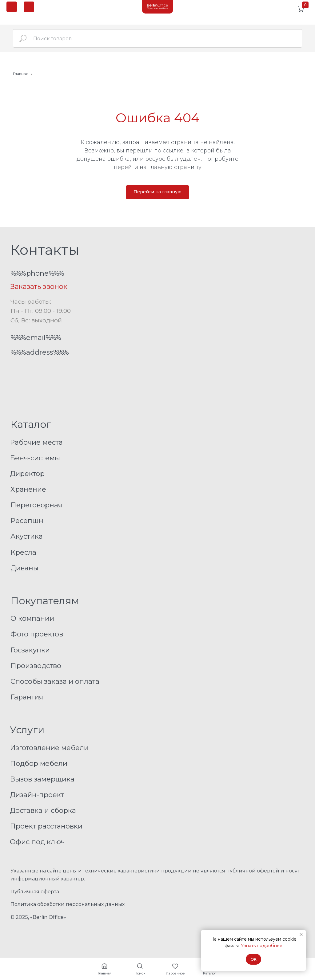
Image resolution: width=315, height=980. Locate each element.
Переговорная (36, 505)
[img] (157, 7)
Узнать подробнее (262, 946)
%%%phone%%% (37, 273)
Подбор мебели (39, 763)
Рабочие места (36, 442)
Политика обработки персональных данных (68, 904)
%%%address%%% (40, 352)
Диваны (24, 568)
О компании (32, 618)
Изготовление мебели (49, 748)
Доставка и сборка (43, 810)
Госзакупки (30, 650)
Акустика (27, 536)
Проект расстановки (46, 826)
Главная (21, 74)
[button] (29, 7)
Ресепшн (27, 521)
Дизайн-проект (37, 795)
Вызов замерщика (42, 779)
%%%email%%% (36, 337)
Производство (36, 666)
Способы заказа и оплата (55, 681)
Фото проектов (37, 634)
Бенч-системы (35, 458)
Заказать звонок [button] (39, 286)
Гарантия (27, 697)
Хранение (28, 489)
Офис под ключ (37, 842)
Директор (27, 474)
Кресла (23, 552)
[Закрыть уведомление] (301, 935)
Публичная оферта (35, 892)
